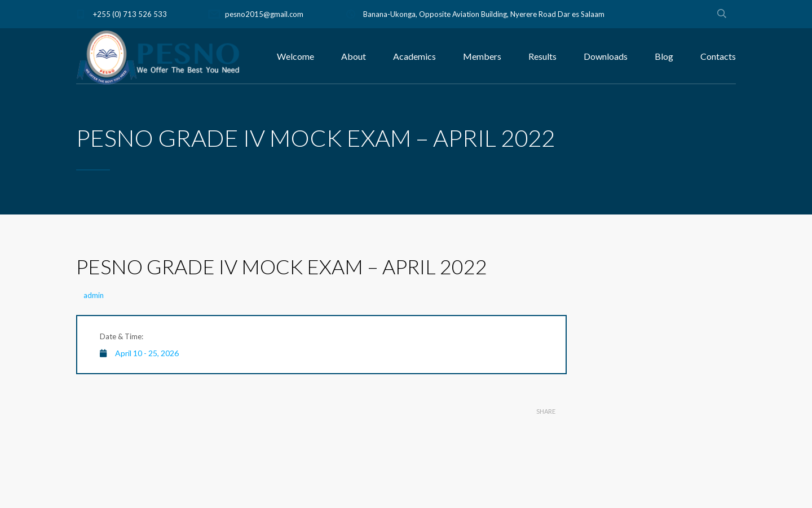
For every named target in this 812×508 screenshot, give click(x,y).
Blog (664, 56)
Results (542, 56)
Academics (414, 56)
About (354, 56)
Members (482, 56)
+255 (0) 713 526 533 (130, 14)
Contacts (718, 56)
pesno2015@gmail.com (264, 14)
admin (94, 295)
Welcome (295, 56)
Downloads (606, 56)
